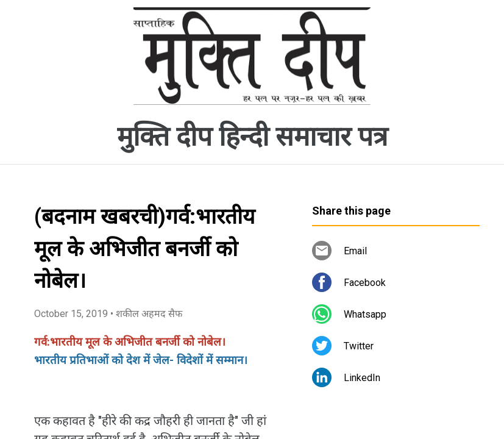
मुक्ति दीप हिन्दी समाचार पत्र (252, 137)
